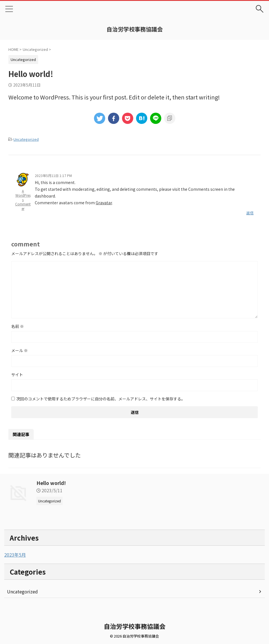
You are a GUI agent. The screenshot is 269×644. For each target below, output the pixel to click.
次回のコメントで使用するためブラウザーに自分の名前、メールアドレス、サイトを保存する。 (101, 399)
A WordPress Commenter (23, 200)
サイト (17, 375)
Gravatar (104, 203)
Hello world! (52, 483)
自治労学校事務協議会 (135, 29)
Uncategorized (26, 139)
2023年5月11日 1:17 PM (53, 175)
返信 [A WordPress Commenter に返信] (250, 213)
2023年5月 (15, 555)
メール (19, 350)
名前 (18, 326)
